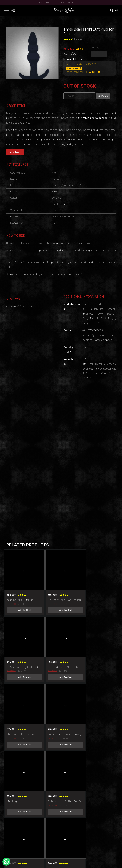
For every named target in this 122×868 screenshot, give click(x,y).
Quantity (95, 47)
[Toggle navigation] (6, 10)
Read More (15, 152)
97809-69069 (67, 2)
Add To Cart (23, 606)
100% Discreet (43, 2)
